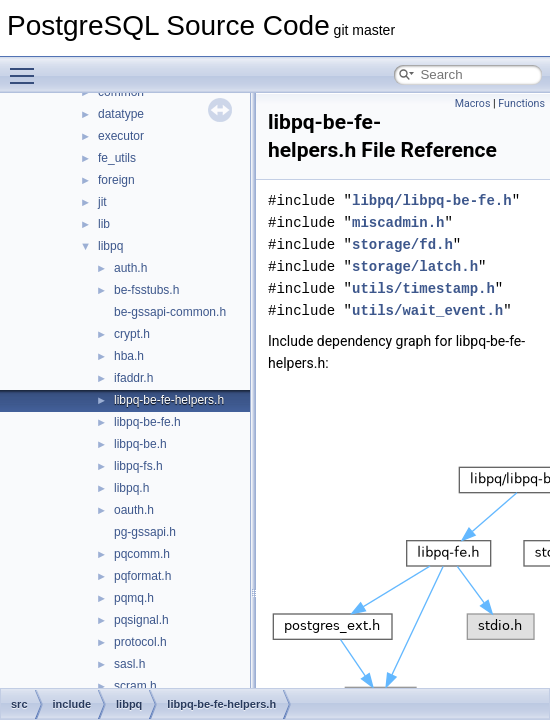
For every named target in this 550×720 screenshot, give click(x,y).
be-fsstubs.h (146, 290)
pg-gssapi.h (145, 532)
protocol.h (140, 642)
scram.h (135, 686)
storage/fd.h (402, 244)
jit (102, 202)
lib (104, 224)
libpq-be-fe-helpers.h (169, 400)
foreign (116, 180)
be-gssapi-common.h (170, 312)
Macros (473, 103)
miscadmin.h (398, 222)
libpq (110, 246)
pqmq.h (134, 598)
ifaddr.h (133, 378)
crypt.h (132, 334)
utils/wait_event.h (427, 310)
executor (121, 136)
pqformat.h (142, 576)
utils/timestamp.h (423, 288)
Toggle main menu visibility (27, 67)
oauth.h (134, 510)
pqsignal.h (141, 620)
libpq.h (131, 488)
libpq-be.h (140, 444)
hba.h (129, 356)
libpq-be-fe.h (147, 422)
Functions (521, 103)
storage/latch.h (415, 266)
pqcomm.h (142, 554)
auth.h (130, 268)
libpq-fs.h (138, 466)
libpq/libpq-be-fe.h (432, 200)
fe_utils (117, 158)
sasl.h (129, 664)
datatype (121, 114)
